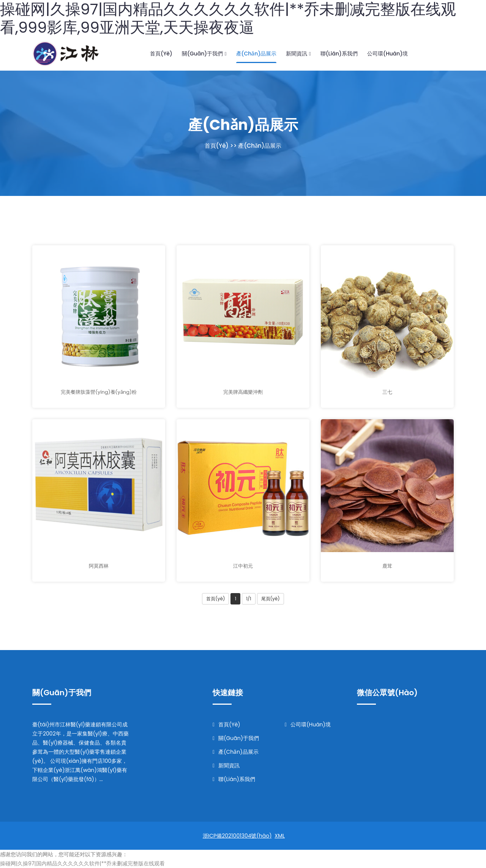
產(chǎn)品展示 (256, 54)
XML (280, 836)
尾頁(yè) (271, 599)
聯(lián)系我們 (339, 54)
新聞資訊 (298, 54)
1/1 (249, 599)
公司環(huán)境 (387, 54)
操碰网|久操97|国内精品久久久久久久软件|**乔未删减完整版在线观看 (82, 863)
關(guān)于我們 (204, 54)
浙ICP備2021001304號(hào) (237, 836)
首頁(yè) (161, 54)
